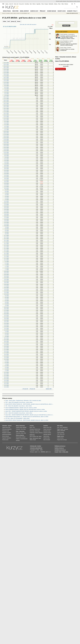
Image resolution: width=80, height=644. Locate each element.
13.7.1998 (6, 258)
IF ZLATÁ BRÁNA (23, 13)
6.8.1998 (7, 229)
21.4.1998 (6, 349)
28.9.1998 (6, 169)
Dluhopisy (32, 429)
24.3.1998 (6, 380)
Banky (17, 426)
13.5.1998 (6, 327)
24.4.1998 (6, 345)
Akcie (12, 13)
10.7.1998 (6, 260)
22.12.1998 (6, 71)
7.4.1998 (7, 364)
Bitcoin (34, 4)
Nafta (40, 438)
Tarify (43, 4)
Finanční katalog (60, 432)
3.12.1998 (6, 92)
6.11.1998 (6, 123)
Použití (56, 452)
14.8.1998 (6, 219)
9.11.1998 (6, 121)
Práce (59, 4)
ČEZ (34, 427)
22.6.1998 (6, 281)
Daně (45, 440)
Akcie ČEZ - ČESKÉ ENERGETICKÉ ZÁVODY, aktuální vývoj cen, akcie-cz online (26, 411)
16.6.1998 (6, 288)
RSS (60, 452)
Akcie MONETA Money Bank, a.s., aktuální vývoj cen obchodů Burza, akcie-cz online (27, 417)
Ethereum (41, 433)
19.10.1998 (6, 144)
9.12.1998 (6, 86)
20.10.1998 (6, 143)
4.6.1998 (7, 301)
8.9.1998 (7, 192)
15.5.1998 (6, 323)
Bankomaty (22, 426)
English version (61, 436)
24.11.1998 (6, 104)
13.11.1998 (6, 115)
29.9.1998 (6, 167)
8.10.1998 (6, 156)
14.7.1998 (6, 257)
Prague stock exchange (62, 440)
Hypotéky (38, 4)
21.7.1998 (6, 248)
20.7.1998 (6, 250)
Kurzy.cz (4, 13)
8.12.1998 (6, 87)
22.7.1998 (6, 247)
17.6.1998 (6, 286)
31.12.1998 (6, 63)
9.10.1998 (6, 154)
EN (72, 4)
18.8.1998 (6, 216)
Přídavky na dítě (6, 431)
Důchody (18, 441)
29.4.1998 (6, 340)
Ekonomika (32, 431)
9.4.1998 (7, 361)
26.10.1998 (6, 136)
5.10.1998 (6, 161)
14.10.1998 (6, 149)
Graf (9, 21)
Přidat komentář (60, 69)
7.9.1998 (7, 193)
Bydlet (75, 1)
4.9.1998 (7, 195)
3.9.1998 (7, 196)
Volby (58, 434)
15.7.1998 (6, 255)
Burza (31, 427)
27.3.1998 (6, 376)
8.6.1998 (7, 297)
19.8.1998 (6, 214)
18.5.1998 (6, 322)
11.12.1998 (6, 82)
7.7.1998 (7, 265)
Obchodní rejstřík (59, 1)
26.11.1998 (6, 100)
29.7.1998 (6, 239)
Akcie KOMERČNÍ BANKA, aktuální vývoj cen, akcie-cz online (21, 408)
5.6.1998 (7, 299)
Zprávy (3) (13, 21)
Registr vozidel (60, 429)
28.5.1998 (6, 309)
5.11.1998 (6, 125)
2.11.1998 (6, 130)
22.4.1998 (6, 348)
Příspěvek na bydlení (7, 433)
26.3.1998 (6, 377)
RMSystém (15, 11)
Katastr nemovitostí (47, 429)
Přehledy (43, 11)
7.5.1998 (7, 332)
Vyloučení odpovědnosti (36, 448)
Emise (19, 21)
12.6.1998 (6, 291)
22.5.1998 (6, 315)
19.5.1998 (6, 320)
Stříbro (40, 437)
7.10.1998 (6, 157)
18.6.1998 (6, 284)
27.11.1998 (6, 99)
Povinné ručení (5, 440)
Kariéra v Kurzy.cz (59, 448)
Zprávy (7, 4)
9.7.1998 (7, 261)
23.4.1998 (6, 346)
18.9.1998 (6, 178)
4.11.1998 (6, 126)
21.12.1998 (6, 73)
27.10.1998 (6, 134)
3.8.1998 (7, 234)
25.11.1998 (6, 102)
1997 (26, 25)
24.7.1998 (6, 244)
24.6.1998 (6, 278)
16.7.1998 (6, 253)
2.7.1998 (7, 268)
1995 (21, 25)
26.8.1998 (6, 206)
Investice (8, 13)
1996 (23, 25)
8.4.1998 (7, 363)
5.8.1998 (7, 231)
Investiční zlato (35, 437)
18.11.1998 (6, 110)
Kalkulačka (51, 4)
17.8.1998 (6, 218)
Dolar (24, 429)
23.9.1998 (6, 174)
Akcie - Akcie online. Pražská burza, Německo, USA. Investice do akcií (23, 400)
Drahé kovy (32, 435)
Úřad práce (18, 433)
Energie (46, 4)
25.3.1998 (6, 379)
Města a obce (46, 427)
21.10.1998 (6, 141)
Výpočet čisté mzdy (6, 427)
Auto (58, 427)
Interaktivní (34, 25)
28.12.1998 (6, 68)
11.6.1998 (6, 292)
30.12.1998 (6, 64)
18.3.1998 (6, 387)
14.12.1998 (6, 81)
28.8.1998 (6, 203)
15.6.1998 (6, 289)
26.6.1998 (6, 275)
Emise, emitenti (24, 11)
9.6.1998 (7, 296)
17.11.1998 (6, 112)
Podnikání (46, 426)
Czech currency (60, 438)
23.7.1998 (6, 245)
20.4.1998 (6, 351)
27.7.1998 (6, 242)
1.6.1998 (7, 305)
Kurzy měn (22, 4)
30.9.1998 (6, 165)
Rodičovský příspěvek (7, 434)
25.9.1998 (6, 170)
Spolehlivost (65, 427)
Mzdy (39, 431)
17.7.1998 (6, 252)
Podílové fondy (37, 429)
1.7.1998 (7, 270)
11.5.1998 (6, 330)
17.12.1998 (6, 76)
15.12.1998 (6, 79)
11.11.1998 (6, 118)
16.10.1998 (6, 146)
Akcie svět (16, 4)
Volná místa (22, 431)
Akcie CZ (11, 4)
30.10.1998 (6, 131)
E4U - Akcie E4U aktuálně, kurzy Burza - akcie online (19, 413)
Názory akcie (62, 11)
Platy (25, 433)
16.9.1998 (6, 182)
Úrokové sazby (19, 427)
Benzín (37, 438)
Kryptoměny (32, 433)
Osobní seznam (52, 11)
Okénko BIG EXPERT (62, 32)
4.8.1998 (7, 232)
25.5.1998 (6, 314)
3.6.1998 (7, 302)
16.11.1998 (6, 113)
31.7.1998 (6, 235)
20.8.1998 (6, 213)
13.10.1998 (6, 151)
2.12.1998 (6, 94)
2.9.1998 (7, 198)
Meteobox (71, 1)
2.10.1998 (6, 162)
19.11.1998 (6, 108)
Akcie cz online (16, 13)
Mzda (22, 433)
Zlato (31, 4)
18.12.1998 (6, 74)
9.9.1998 (7, 190)
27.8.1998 (6, 205)
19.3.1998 (6, 385)
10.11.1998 (6, 120)
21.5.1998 (6, 317)
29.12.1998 (6, 66)
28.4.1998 (6, 341)
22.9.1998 (6, 175)
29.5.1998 (6, 307)
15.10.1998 (6, 148)
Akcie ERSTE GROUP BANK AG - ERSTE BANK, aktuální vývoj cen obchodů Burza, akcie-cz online (30, 404)
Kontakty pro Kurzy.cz (60, 450)
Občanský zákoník (47, 434)
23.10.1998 (6, 138)
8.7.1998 (7, 263)
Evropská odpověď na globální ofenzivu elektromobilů (69, 44)
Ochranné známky (47, 433)
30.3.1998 (6, 374)
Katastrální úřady (47, 431)
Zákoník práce (46, 436)
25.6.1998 (6, 276)
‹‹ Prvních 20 (32, 389)
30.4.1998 (6, 338)
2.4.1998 (7, 369)
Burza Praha (7, 11)
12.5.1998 (6, 328)
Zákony (56, 4)
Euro (22, 429)
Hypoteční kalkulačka (7, 438)
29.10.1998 (6, 133)
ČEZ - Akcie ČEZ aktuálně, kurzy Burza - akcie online (19, 402)
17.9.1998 (6, 180)
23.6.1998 (6, 279)
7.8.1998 (7, 227)
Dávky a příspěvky (20, 435)
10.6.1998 (6, 294)
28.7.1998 (6, 240)
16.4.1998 (6, 354)
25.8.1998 (6, 208)
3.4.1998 (7, 367)
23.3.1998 (6, 382)
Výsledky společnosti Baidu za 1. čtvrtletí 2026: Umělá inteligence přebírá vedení (69, 37)
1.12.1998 (6, 95)
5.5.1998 (7, 335)
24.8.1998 (6, 209)
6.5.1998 (7, 333)
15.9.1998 (6, 183)
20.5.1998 (6, 319)
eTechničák (63, 431)
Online (5, 21)
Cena (61, 427)
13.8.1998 (6, 221)
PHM (34, 438)
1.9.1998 (7, 200)
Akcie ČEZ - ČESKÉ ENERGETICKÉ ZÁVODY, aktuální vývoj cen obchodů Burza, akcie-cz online (30, 415)
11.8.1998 (6, 224)
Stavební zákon (47, 438)
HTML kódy (65, 452)
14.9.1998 (6, 185)
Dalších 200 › (49, 389)
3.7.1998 (7, 266)
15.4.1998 (6, 356)
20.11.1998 (6, 107)
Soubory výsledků (73, 11)
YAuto (68, 1)
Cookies (39, 446)
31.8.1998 (6, 201)
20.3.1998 (6, 384)
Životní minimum (6, 436)
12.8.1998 (6, 222)
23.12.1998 (6, 69)
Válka (63, 4)
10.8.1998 (6, 226)
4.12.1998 (6, 90)
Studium (78, 1)
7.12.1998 (6, 89)
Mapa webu (62, 434)
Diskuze (66, 4)
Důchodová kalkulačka (7, 429)
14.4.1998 (6, 358)
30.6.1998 (6, 271)
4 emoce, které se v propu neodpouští (67, 50)
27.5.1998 (6, 310)
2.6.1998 (7, 304)
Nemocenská (19, 437)
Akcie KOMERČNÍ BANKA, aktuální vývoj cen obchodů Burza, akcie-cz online (25, 409)
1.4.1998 (7, 371)
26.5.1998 (6, 312)
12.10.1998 (6, 152)
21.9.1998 (6, 177)
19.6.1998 (6, 283)
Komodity (27, 4)
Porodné (24, 437)
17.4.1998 (6, 353)
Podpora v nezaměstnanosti (22, 439)
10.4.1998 (6, 359)
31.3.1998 (6, 372)
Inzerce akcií (34, 11)
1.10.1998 (6, 164)
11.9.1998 (6, 187)
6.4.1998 (7, 366)
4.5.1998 (7, 336)
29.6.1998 (6, 273)
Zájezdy (64, 1)
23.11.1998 (6, 105)
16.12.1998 (6, 77)
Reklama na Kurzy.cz (60, 446)
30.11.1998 (6, 97)
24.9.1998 (6, 172)
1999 (30, 25)
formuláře (48, 440)
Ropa (31, 438)
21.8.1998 (6, 211)
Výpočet (10, 426)
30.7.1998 (6, 237)
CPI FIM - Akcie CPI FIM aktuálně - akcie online (17, 418)
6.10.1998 (6, 159)
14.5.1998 (6, 325)
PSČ (50, 427)
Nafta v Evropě (33, 440)
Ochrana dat (33, 446)
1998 (28, 25)
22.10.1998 (6, 139)
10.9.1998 (6, 188)
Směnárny (18, 429)
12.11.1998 (6, 117)
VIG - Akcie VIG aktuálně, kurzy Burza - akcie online (19, 406)
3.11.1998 (6, 128)
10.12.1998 (6, 84)
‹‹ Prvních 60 (25, 389)
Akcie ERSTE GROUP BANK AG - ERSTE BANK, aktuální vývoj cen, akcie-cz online (27, 420)
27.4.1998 (6, 343)
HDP (36, 431)
